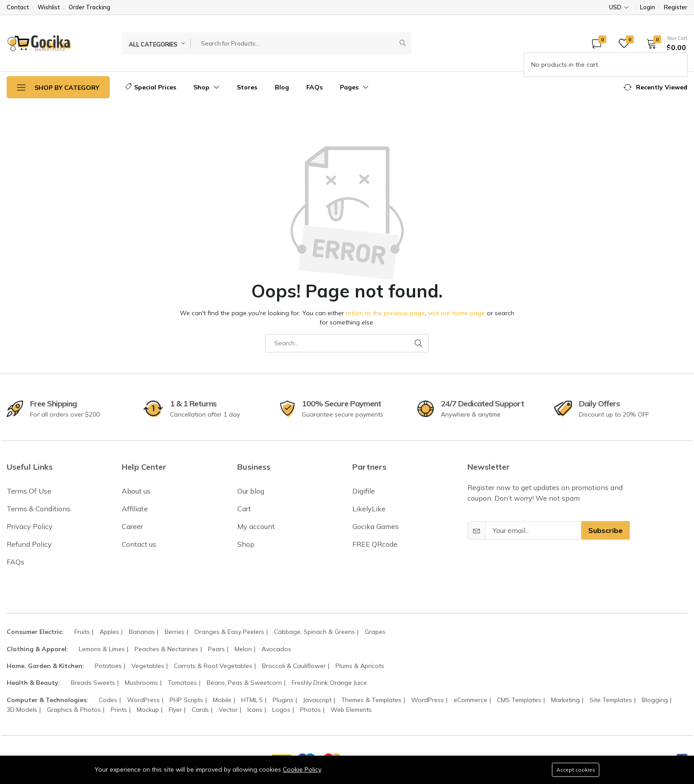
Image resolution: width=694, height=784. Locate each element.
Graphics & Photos (74, 710)
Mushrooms (141, 683)
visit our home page (457, 313)
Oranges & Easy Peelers (229, 632)
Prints (119, 710)
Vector (228, 710)
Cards (200, 710)
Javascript (317, 700)
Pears (216, 649)
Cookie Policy (302, 769)
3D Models (22, 710)
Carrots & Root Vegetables (213, 666)
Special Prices (151, 87)
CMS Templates (519, 700)
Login (648, 7)
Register (676, 7)
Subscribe (605, 530)
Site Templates (611, 700)
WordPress (143, 700)
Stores (247, 87)
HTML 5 (252, 700)
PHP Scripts (186, 700)
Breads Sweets (93, 683)
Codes (108, 700)
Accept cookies (575, 769)
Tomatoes (182, 683)
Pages (354, 87)
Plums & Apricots (360, 666)
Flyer (175, 710)
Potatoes (108, 666)
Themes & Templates (371, 700)
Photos (310, 710)
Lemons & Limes (102, 649)
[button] (664, 43)
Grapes (375, 632)
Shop (206, 87)
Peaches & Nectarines (166, 649)
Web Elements (351, 710)
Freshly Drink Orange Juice (329, 683)
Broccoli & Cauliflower (294, 666)
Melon (243, 649)
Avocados (276, 649)
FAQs (314, 87)
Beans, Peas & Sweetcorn (244, 683)
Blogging (655, 700)
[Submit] (403, 43)
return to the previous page (385, 313)
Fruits (82, 632)
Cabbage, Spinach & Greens (314, 632)
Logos (281, 710)
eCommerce (470, 700)
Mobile (222, 700)
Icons (255, 710)
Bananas (142, 632)
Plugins (283, 700)
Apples (109, 632)
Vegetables (148, 666)
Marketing (565, 700)
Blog (282, 87)
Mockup (148, 710)
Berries (175, 632)
